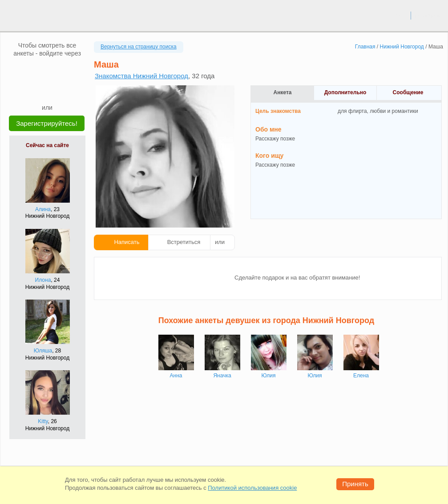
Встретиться (184, 242)
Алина (43, 209)
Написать (127, 242)
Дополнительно (345, 92)
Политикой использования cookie (252, 488)
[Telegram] (56, 90)
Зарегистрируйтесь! (47, 123)
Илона (43, 280)
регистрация (430, 15)
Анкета (283, 92)
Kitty (43, 421)
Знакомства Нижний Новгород (141, 76)
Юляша (43, 351)
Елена (361, 376)
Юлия (269, 376)
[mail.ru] (47, 71)
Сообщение (408, 92)
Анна (176, 376)
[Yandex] (39, 90)
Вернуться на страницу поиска (139, 47)
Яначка (222, 376)
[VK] (30, 71)
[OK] (64, 71)
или (220, 242)
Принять (355, 484)
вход (401, 15)
